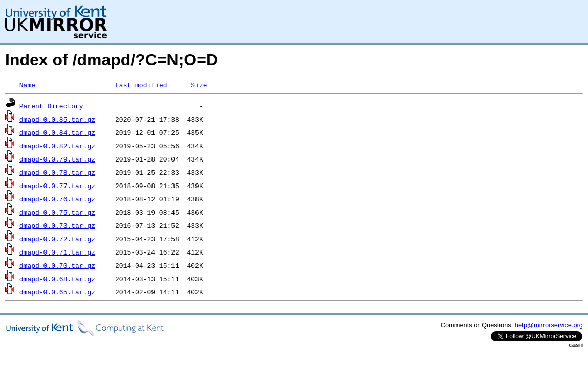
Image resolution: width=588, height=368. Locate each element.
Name (27, 85)
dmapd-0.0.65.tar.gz (57, 292)
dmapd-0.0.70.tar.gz (57, 265)
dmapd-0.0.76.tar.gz (57, 199)
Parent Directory (51, 106)
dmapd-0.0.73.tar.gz (57, 225)
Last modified (141, 85)
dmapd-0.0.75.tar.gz (57, 212)
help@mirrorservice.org (549, 325)
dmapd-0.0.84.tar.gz (57, 132)
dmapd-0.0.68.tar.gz (57, 279)
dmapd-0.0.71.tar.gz (57, 252)
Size (199, 85)
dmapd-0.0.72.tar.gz (57, 239)
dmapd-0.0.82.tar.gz (57, 146)
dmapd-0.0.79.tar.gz (57, 159)
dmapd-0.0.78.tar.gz (57, 172)
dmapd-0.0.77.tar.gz (57, 186)
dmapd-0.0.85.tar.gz (57, 119)
